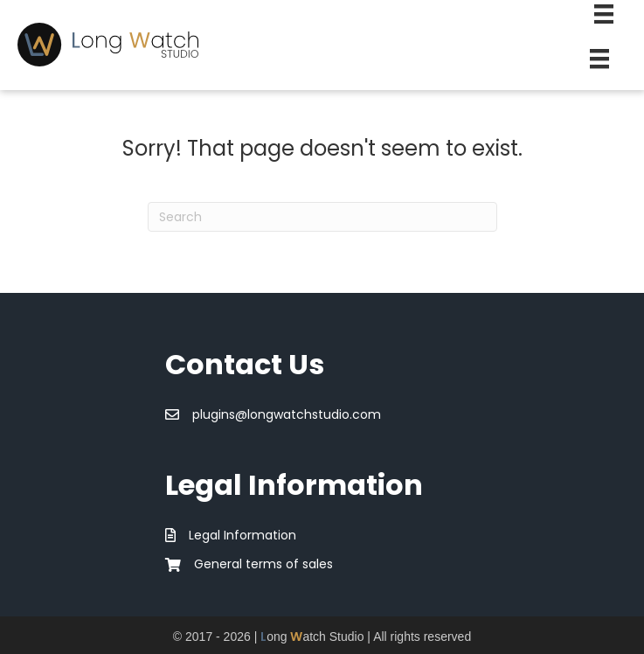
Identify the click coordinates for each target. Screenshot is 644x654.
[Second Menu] (604, 14)
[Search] (322, 217)
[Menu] (599, 59)
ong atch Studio (312, 637)
